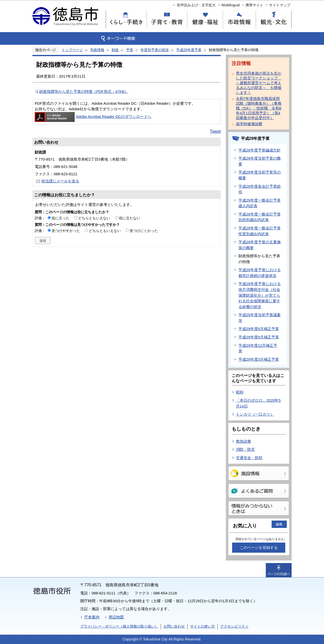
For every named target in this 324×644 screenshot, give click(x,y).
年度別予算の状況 (155, 50)
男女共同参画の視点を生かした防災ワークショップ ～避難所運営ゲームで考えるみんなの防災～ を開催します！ (259, 83)
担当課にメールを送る (60, 181)
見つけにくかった (144, 231)
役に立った (60, 218)
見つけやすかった (66, 231)
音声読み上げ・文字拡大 (196, 5)
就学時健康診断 (249, 124)
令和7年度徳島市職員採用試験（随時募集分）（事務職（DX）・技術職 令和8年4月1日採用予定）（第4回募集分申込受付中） (259, 108)
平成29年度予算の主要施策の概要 (260, 245)
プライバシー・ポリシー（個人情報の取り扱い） (119, 626)
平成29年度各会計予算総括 (260, 189)
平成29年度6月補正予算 (259, 329)
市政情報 (97, 50)
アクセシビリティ (234, 626)
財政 (115, 50)
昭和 (240, 392)
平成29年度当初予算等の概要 (260, 175)
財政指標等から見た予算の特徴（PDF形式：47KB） (84, 91)
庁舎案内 (92, 617)
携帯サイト (254, 5)
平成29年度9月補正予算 (259, 337)
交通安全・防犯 (249, 458)
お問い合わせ (174, 626)
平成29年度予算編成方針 (260, 150)
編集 (279, 524)
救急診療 (244, 441)
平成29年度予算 (189, 50)
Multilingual (231, 5)
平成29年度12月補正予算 (258, 348)
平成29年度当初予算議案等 (260, 318)
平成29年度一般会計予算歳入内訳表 (260, 203)
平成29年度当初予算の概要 (260, 161)
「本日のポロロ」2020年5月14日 (258, 403)
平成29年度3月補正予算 (259, 359)
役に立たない (130, 218)
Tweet (215, 131)
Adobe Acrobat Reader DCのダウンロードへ (93, 116)
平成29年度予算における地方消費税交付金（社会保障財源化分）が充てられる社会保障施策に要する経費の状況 (260, 295)
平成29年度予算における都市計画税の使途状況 (260, 273)
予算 (130, 50)
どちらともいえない (94, 218)
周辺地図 (116, 617)
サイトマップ (280, 5)
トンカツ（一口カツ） (255, 414)
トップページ (72, 50)
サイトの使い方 (202, 626)
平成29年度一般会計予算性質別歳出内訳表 (260, 231)
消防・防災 (245, 449)
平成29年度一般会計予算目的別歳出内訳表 (260, 217)
